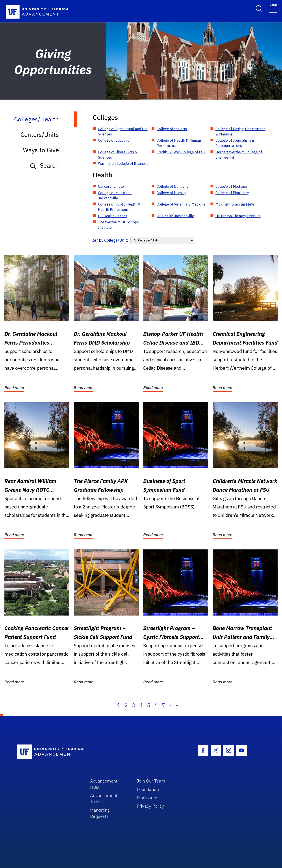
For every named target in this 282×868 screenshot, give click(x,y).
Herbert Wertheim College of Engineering (239, 155)
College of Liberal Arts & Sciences (118, 155)
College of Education (115, 140)
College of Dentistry (173, 186)
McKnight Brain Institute (235, 204)
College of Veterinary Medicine (181, 204)
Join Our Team (151, 781)
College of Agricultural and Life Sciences (123, 132)
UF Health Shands (113, 216)
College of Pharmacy (232, 193)
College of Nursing (172, 193)
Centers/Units (40, 134)
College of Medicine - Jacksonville (115, 195)
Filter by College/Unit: (108, 240)
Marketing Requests (100, 813)
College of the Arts (172, 129)
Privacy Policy (150, 806)
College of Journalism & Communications (235, 143)
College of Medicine (231, 186)
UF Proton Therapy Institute (238, 216)
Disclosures (148, 798)
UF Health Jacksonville (175, 216)
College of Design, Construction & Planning (240, 132)
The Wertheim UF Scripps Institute (118, 225)
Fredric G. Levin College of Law (181, 152)
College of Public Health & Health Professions (119, 207)
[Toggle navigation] (273, 8)
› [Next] (170, 705)
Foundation (148, 789)
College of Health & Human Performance (179, 143)
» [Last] (177, 705)
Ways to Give (41, 150)
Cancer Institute (111, 186)
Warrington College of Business (123, 163)
